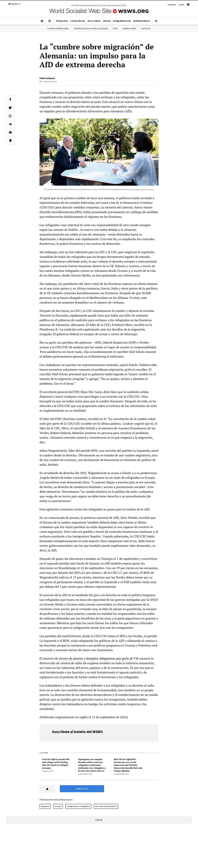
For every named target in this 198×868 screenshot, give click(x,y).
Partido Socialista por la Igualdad (91, 29)
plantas (78, 658)
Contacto (146, 29)
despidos (92, 658)
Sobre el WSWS (129, 29)
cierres (64, 658)
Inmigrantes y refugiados (78, 806)
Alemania (45, 806)
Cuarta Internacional (58, 29)
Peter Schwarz (47, 78)
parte (125, 658)
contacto (172, 5)
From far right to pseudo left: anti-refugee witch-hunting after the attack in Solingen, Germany (56, 764)
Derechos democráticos (106, 806)
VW (136, 658)
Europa (58, 806)
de (71, 658)
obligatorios (107, 658)
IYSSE (115, 29)
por (119, 658)
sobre (181, 5)
